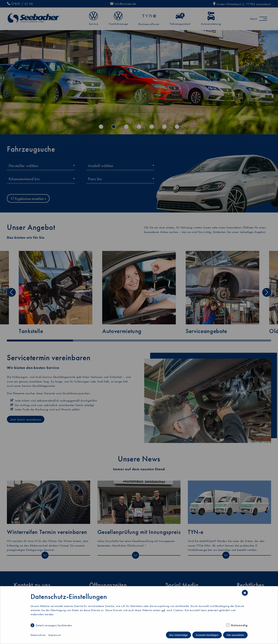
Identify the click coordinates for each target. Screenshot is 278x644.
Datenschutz (38, 635)
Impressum (55, 635)
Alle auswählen (235, 635)
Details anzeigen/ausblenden (54, 625)
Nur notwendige (178, 635)
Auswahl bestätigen (207, 635)
